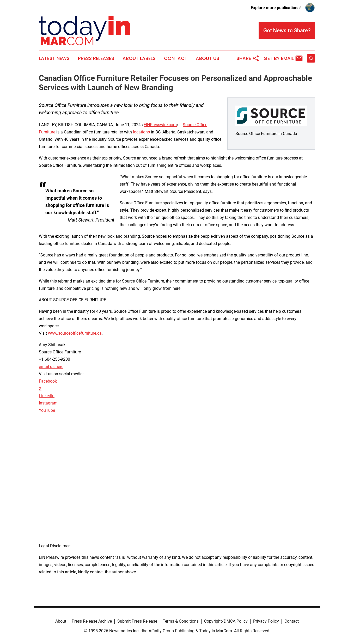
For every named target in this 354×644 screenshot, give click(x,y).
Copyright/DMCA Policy (226, 621)
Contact (176, 58)
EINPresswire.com (160, 125)
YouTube (47, 410)
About (61, 621)
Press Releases (96, 58)
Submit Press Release (137, 621)
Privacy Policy (266, 621)
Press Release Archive (92, 621)
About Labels (139, 58)
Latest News (54, 58)
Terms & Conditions (181, 621)
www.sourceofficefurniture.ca (75, 333)
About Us (207, 58)
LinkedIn (47, 396)
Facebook (48, 381)
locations (141, 132)
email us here (51, 367)
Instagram (48, 403)
